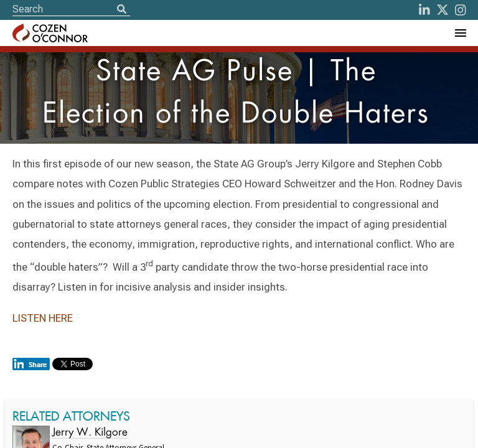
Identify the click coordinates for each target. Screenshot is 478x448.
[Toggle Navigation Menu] (460, 33)
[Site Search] (71, 9)
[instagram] (461, 10)
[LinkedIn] (424, 10)
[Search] (121, 10)
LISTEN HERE (43, 318)
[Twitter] (443, 10)
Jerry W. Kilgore (90, 433)
